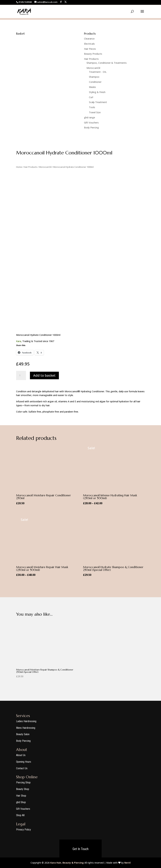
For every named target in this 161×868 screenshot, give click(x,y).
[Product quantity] (21, 375)
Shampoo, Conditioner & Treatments (107, 63)
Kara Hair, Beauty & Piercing (67, 863)
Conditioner (95, 82)
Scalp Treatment (98, 102)
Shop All (20, 815)
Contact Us (22, 768)
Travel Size (95, 112)
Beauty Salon (23, 734)
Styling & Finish (97, 92)
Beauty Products (93, 54)
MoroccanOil (93, 68)
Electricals (89, 44)
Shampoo (94, 77)
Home (19, 167)
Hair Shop (21, 796)
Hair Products (91, 59)
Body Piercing (91, 127)
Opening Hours (24, 762)
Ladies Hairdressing (26, 721)
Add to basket (44, 375)
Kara (19, 341)
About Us (21, 755)
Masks (92, 87)
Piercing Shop (23, 782)
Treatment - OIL (98, 72)
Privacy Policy (24, 830)
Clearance (89, 39)
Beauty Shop (23, 789)
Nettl (127, 863)
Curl (91, 97)
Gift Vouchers (91, 123)
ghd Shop (21, 802)
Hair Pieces (90, 49)
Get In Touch (80, 849)
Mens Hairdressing (26, 728)
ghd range (90, 117)
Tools (92, 107)
